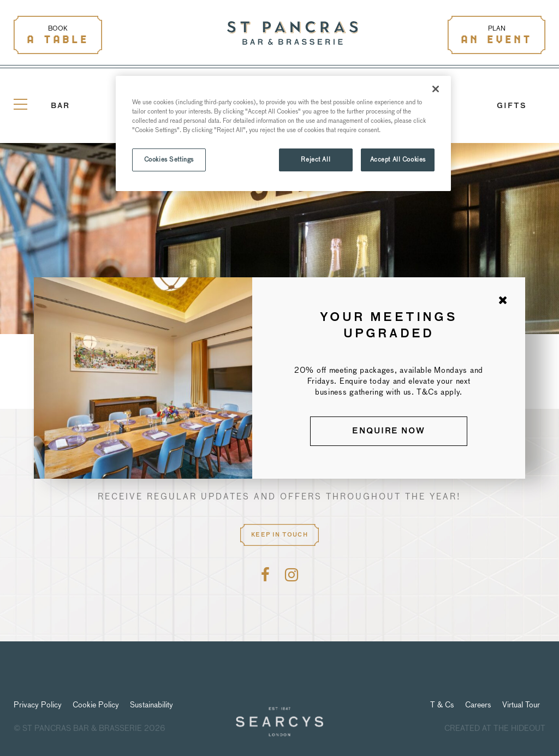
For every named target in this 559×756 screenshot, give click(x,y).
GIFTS (512, 106)
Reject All (316, 159)
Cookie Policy (96, 705)
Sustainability (151, 705)
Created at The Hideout (495, 728)
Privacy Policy (38, 705)
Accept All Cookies (398, 159)
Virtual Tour (521, 705)
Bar (60, 106)
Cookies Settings (169, 159)
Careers (478, 705)
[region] (283, 133)
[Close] (436, 89)
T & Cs (442, 705)
